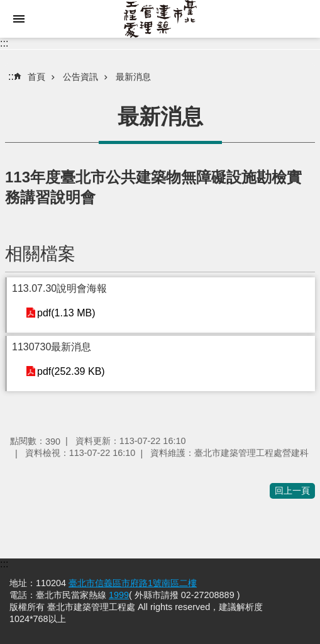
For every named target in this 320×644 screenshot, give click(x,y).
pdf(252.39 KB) (71, 371)
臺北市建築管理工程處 (160, 19)
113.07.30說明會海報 (59, 288)
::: (4, 43)
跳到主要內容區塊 (7, 7)
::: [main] (12, 76)
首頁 (36, 77)
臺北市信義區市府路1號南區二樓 (133, 583)
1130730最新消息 (52, 347)
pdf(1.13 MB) (66, 313)
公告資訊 (80, 77)
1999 (119, 595)
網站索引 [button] (19, 19)
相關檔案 (40, 254)
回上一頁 (292, 491)
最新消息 (133, 77)
